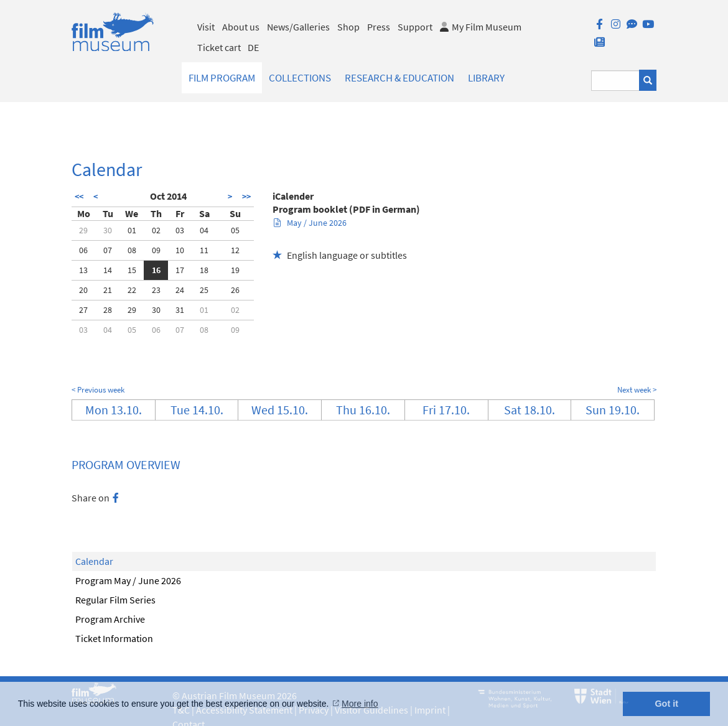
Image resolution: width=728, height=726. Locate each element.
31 (180, 310)
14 (108, 270)
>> (246, 197)
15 (132, 270)
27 (83, 310)
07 (108, 250)
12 (235, 250)
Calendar (94, 561)
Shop (348, 27)
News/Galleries (298, 27)
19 (235, 270)
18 (204, 270)
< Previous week (98, 390)
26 (235, 290)
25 (204, 290)
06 (83, 250)
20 (83, 290)
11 (204, 250)
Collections (300, 78)
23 (156, 290)
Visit (206, 27)
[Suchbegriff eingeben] (615, 81)
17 (180, 270)
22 (132, 290)
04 (204, 230)
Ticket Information (114, 638)
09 (156, 250)
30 (108, 230)
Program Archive (110, 619)
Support (415, 27)
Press (379, 27)
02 (156, 230)
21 (108, 290)
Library (486, 78)
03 (180, 230)
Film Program (222, 78)
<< (79, 197)
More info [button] (360, 704)
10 (180, 250)
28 (108, 310)
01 (132, 230)
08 (132, 250)
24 (180, 290)
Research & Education (399, 78)
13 (83, 270)
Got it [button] (666, 704)
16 (156, 270)
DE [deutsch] (253, 47)
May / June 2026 (310, 223)
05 (235, 230)
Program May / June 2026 (128, 580)
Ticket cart (219, 47)
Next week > (637, 390)
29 (83, 230)
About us (241, 27)
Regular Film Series (115, 600)
